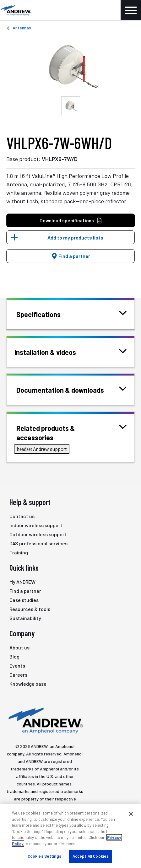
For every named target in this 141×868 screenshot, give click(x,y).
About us (19, 647)
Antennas (22, 28)
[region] (70, 836)
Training (19, 552)
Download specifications (71, 221)
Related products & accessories (71, 432)
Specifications (46, 314)
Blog (14, 656)
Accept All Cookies (91, 856)
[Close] (131, 814)
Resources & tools (30, 609)
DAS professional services (38, 543)
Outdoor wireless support (38, 534)
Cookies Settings (44, 856)
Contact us (22, 516)
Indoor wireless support (36, 525)
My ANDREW (22, 582)
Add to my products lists (75, 237)
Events (17, 666)
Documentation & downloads (68, 389)
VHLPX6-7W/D (60, 159)
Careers (18, 675)
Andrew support (42, 449)
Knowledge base (28, 684)
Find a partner (71, 256)
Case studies (24, 600)
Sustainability (25, 618)
